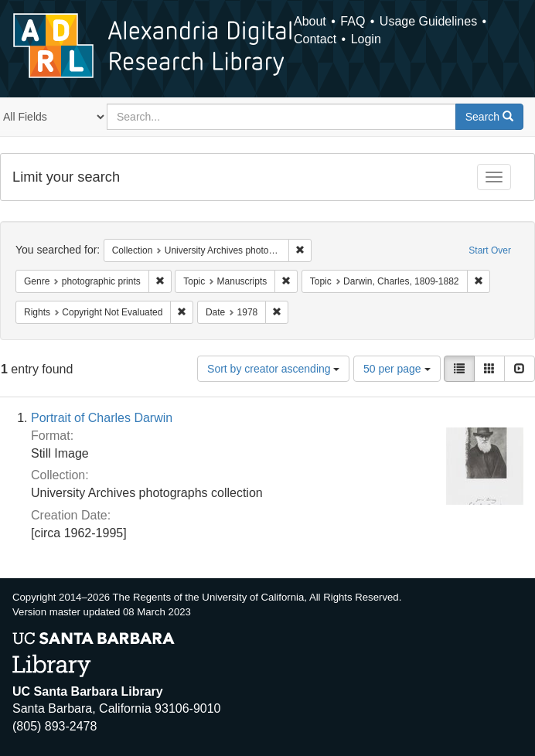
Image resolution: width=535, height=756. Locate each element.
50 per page (397, 369)
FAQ (353, 21)
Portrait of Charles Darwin (102, 418)
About (310, 21)
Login (366, 39)
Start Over (490, 250)
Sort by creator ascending (273, 369)
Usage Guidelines (428, 21)
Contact (315, 39)
